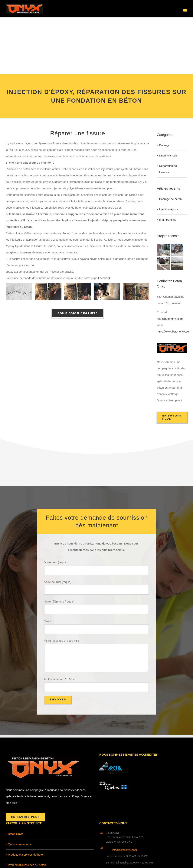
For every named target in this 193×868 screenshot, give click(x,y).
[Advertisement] (96, 46)
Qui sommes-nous (19, 844)
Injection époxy (168, 209)
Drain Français (168, 155)
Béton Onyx (15, 834)
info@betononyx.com (170, 319)
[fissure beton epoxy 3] (77, 291)
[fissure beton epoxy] (136, 291)
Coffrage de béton (170, 199)
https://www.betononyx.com (174, 331)
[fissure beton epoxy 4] (107, 291)
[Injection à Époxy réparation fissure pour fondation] (19, 291)
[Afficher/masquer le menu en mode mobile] (185, 11)
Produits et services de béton (26, 855)
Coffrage (164, 145)
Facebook (104, 278)
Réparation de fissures (168, 169)
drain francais (168, 220)
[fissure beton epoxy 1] (48, 291)
